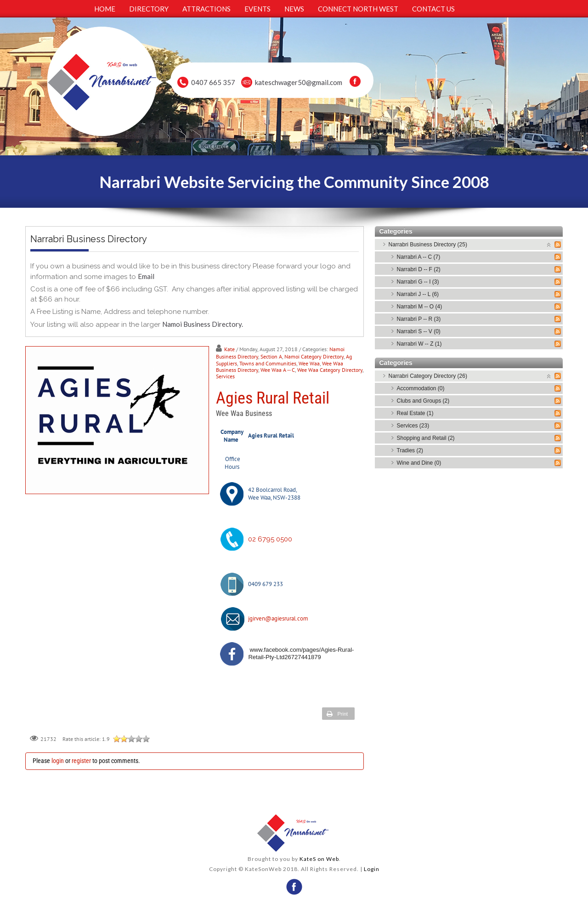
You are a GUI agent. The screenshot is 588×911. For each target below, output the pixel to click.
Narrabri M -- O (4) (420, 307)
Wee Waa (309, 363)
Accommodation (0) (421, 388)
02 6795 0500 (270, 539)
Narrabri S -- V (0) (419, 331)
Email (146, 276)
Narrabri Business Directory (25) (428, 245)
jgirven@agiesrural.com (278, 618)
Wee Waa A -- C (278, 370)
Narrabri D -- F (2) (419, 269)
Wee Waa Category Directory (330, 370)
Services (225, 376)
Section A (271, 356)
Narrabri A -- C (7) (419, 257)
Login (372, 869)
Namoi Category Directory (314, 356)
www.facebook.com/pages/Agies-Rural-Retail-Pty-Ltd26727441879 (301, 654)
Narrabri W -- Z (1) (419, 344)
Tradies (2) (410, 450)
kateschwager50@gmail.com (299, 82)
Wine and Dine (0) (419, 463)
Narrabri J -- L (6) (418, 294)
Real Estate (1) (415, 413)
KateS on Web (319, 859)
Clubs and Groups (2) (423, 401)
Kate (229, 349)
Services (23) (413, 426)
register (81, 761)
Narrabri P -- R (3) (419, 319)
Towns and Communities (268, 363)
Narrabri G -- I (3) (418, 282)
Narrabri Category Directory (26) (428, 376)
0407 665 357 (213, 82)
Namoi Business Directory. (203, 324)
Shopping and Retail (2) (426, 438)
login (58, 761)
